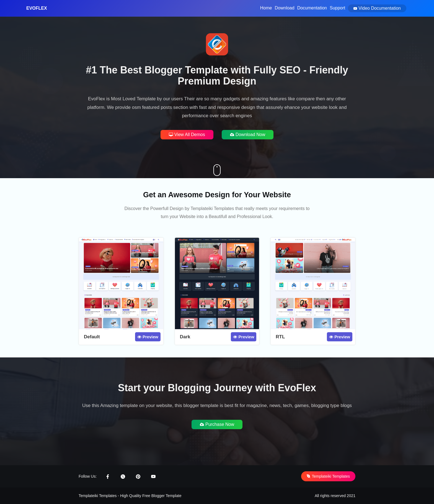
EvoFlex (37, 8)
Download (284, 8)
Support (337, 8)
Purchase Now (217, 424)
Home (266, 8)
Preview (148, 337)
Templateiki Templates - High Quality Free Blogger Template (130, 496)
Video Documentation (377, 8)
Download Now (248, 135)
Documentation (312, 8)
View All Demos (187, 135)
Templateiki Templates (328, 476)
